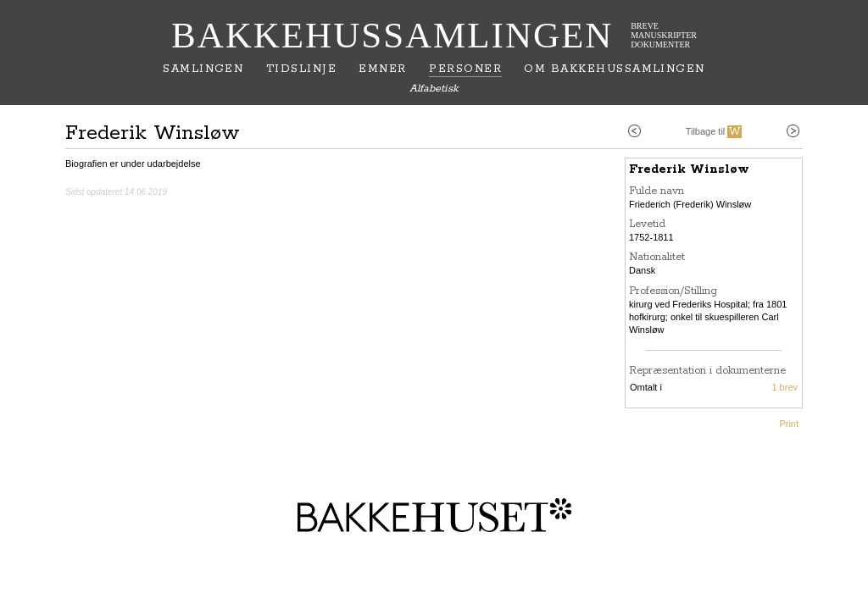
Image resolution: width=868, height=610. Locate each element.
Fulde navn (657, 191)
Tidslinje (301, 69)
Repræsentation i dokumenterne (707, 371)
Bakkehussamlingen (392, 35)
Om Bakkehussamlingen (614, 69)
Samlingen (203, 69)
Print (789, 424)
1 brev (785, 387)
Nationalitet (657, 257)
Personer (465, 69)
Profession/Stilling (673, 291)
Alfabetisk (434, 89)
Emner (382, 69)
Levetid (647, 224)
